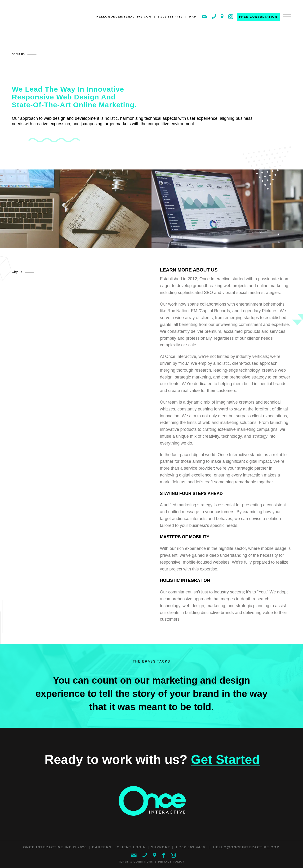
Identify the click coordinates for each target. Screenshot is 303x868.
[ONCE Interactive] (32, 17)
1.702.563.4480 (170, 17)
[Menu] (285, 22)
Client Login (131, 847)
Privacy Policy (171, 862)
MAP (192, 17)
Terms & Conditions (136, 862)
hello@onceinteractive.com (124, 17)
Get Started (225, 759)
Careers (102, 847)
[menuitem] (285, 22)
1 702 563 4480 (190, 847)
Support (161, 847)
